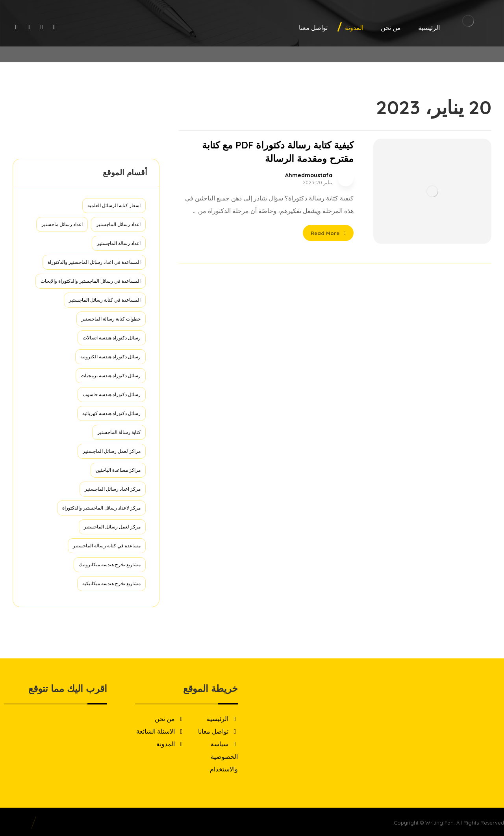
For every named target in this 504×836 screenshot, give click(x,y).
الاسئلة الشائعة (160, 731)
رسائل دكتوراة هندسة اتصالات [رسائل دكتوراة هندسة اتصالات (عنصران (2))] (112, 338)
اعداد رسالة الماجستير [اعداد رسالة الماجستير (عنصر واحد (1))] (119, 243)
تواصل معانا (218, 731)
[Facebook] (54, 27)
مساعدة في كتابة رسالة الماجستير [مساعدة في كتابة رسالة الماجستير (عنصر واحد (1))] (107, 546)
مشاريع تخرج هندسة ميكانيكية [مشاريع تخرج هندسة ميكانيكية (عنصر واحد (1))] (111, 583)
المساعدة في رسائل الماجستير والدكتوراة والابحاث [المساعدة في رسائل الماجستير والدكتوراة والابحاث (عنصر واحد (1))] (91, 281)
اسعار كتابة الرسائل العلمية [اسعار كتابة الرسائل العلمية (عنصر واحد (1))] (114, 205)
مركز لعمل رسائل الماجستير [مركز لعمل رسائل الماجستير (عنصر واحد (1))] (112, 527)
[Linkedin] (17, 27)
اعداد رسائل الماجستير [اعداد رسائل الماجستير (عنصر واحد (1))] (118, 224)
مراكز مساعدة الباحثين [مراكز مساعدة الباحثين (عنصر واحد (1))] (118, 470)
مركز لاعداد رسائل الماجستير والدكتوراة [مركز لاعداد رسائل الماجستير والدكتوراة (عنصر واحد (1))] (101, 508)
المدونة (170, 744)
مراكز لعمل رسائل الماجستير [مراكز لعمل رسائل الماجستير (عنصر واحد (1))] (112, 451)
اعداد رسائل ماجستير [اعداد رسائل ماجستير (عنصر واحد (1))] (62, 224)
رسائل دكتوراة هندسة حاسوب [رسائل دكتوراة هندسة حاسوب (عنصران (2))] (112, 394)
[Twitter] (42, 27)
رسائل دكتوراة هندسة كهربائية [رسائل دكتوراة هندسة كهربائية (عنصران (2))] (111, 413)
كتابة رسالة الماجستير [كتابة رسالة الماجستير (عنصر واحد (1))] (119, 432)
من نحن (170, 719)
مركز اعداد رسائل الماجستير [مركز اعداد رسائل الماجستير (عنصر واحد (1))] (113, 489)
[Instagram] (29, 27)
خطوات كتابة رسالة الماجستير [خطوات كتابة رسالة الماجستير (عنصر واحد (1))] (111, 319)
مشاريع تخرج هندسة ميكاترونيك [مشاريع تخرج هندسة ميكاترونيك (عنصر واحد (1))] (110, 564)
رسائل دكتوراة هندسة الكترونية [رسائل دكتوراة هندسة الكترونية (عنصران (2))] (110, 357)
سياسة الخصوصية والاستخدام (224, 756)
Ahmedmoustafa (309, 175)
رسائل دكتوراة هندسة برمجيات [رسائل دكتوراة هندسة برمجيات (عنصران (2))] (111, 375)
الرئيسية (222, 719)
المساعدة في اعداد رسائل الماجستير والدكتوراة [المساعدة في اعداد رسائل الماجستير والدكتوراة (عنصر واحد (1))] (94, 262)
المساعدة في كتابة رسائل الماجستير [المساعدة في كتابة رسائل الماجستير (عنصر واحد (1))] (105, 300)
